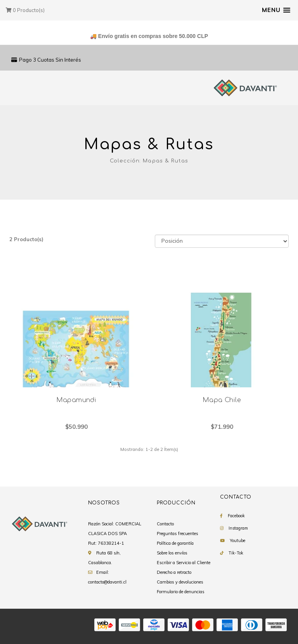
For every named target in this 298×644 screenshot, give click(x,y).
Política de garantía (175, 543)
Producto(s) (25, 10)
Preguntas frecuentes (178, 534)
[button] (276, 10)
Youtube (237, 540)
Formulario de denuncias (181, 592)
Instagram (238, 528)
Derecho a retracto (174, 572)
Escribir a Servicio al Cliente (184, 563)
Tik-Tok (236, 553)
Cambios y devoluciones (180, 582)
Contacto (165, 524)
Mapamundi (76, 400)
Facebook (236, 516)
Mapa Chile (222, 400)
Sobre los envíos (172, 553)
